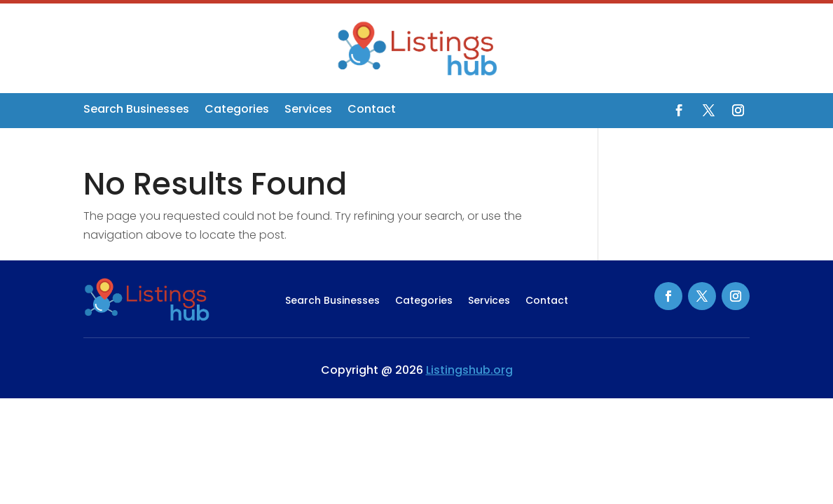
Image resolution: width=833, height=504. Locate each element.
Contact (372, 111)
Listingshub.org (469, 370)
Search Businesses (136, 111)
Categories (237, 111)
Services (308, 111)
